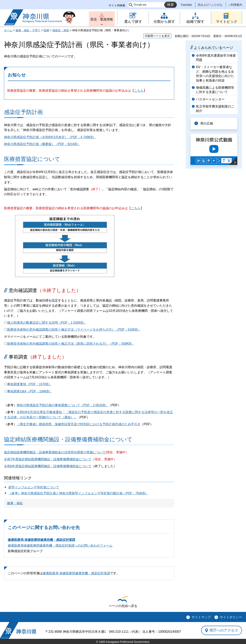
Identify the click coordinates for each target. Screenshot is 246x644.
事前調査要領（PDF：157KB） (29, 384)
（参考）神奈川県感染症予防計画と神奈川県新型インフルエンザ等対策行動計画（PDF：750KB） (78, 493)
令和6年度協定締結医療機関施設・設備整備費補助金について (48, 466)
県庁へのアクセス (224, 630)
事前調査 (38, 357)
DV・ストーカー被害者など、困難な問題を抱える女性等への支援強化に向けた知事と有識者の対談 (215, 74)
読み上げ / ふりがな (210, 5)
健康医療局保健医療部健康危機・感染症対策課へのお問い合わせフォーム (60, 546)
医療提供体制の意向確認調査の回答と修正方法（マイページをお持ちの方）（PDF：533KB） (74, 330)
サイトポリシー (231, 617)
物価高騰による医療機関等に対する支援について (215, 90)
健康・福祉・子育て (28, 30)
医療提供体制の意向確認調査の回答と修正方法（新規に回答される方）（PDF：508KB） (71, 344)
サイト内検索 (117, 5)
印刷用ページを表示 (157, 36)
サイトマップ (201, 617)
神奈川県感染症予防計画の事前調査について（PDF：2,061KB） (62, 405)
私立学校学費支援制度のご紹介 (215, 109)
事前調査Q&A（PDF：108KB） (30, 391)
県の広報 (207, 123)
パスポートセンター (210, 99)
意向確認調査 (45, 290)
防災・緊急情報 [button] (102, 19)
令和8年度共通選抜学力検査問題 (216, 58)
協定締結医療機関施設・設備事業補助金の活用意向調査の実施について (55, 452)
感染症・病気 (61, 30)
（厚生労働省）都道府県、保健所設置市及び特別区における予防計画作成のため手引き (79, 424)
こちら (139, 91)
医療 (46, 30)
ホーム (8, 30)
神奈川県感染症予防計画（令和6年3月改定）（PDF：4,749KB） (50, 137)
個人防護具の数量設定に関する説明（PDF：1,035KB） (47, 323)
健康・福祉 (15, 503)
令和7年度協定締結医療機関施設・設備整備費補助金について (48, 459)
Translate (186, 5)
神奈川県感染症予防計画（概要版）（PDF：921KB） (42, 144)
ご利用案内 (235, 5)
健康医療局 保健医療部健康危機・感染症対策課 (41, 540)
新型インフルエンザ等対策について (34, 487)
